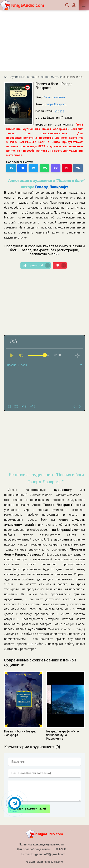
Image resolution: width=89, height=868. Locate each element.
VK (78, 168)
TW (33, 168)
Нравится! (37, 265)
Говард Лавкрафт (56, 104)
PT (67, 168)
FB (22, 168)
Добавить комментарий (29, 809)
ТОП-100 (60, 849)
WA (45, 168)
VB (56, 168)
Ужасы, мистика (55, 97)
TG (11, 168)
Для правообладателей (33, 849)
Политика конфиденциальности (41, 845)
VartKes (59, 111)
